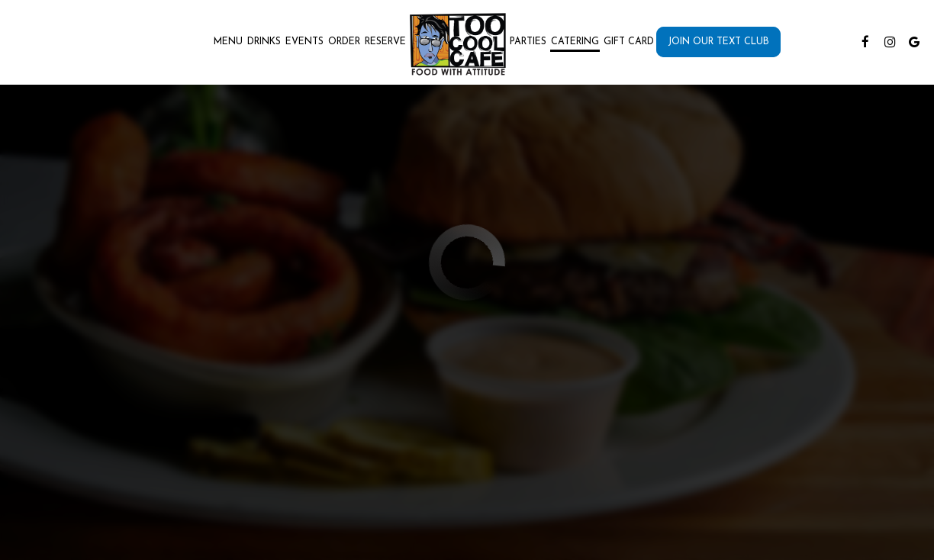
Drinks (264, 42)
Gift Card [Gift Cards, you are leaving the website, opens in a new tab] (629, 42)
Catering (575, 42)
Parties (528, 42)
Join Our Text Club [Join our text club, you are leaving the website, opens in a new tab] (718, 42)
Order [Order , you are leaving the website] (344, 42)
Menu (228, 42)
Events (304, 42)
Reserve (385, 42)
